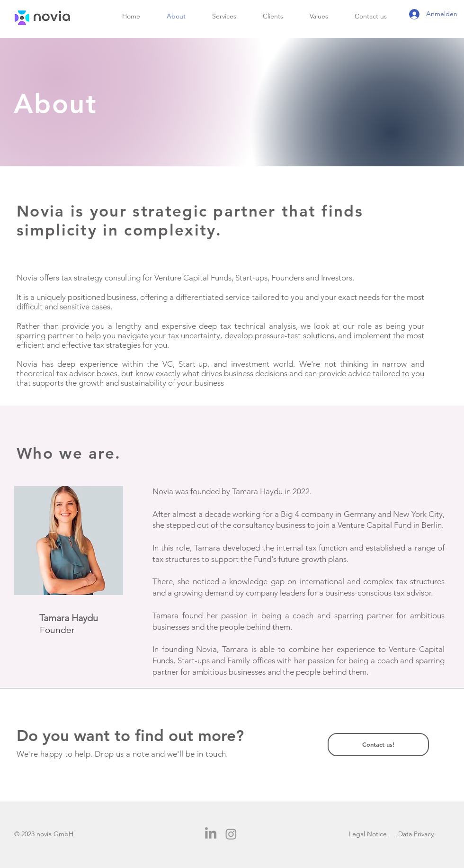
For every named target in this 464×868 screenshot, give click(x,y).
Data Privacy (415, 834)
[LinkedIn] (211, 834)
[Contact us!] (378, 745)
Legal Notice (369, 834)
